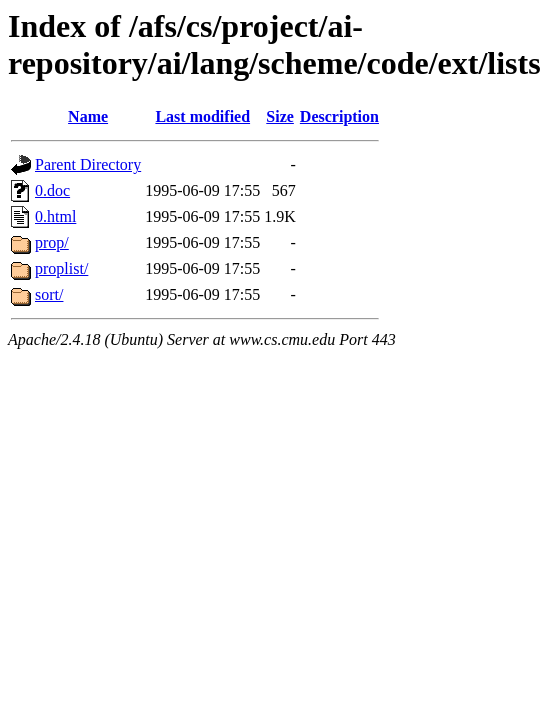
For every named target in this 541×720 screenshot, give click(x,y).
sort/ (49, 294)
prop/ (52, 242)
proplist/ (61, 268)
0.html (55, 216)
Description (339, 116)
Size (280, 116)
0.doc (52, 190)
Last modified (202, 116)
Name (88, 116)
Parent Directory (88, 164)
